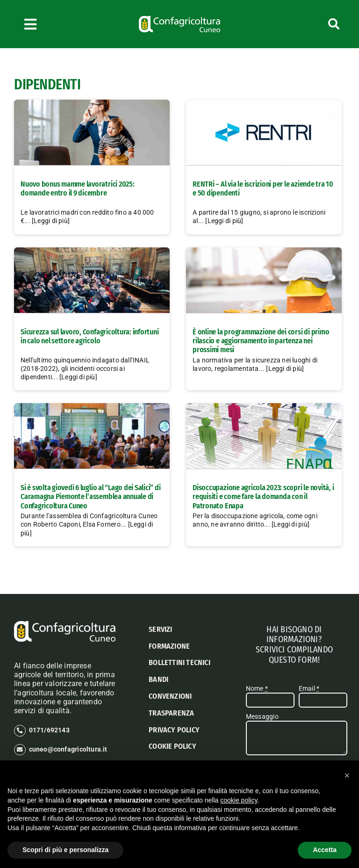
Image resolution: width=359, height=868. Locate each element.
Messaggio (262, 716)
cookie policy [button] (239, 800)
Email (309, 688)
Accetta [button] (325, 850)
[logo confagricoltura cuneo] (179, 19)
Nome (257, 688)
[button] (347, 775)
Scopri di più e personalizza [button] (65, 850)
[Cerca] (314, 24)
